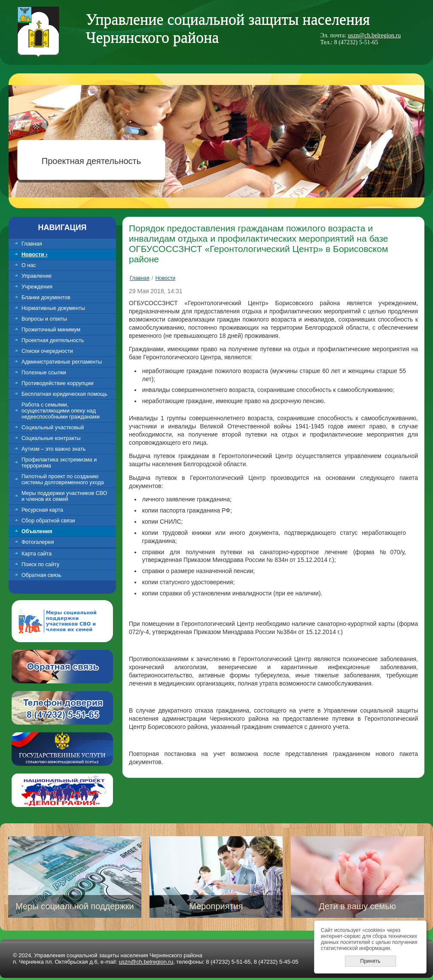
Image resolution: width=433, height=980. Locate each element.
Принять (370, 961)
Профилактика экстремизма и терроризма (59, 463)
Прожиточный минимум (51, 330)
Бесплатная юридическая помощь (64, 394)
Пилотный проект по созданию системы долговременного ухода (63, 479)
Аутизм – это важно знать (53, 449)
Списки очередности (47, 351)
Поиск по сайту (40, 564)
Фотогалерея (38, 542)
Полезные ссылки (44, 373)
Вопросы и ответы (44, 319)
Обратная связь (41, 575)
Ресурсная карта (42, 510)
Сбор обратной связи (48, 521)
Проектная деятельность (91, 161)
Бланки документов (46, 297)
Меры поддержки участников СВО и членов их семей (64, 496)
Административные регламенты (62, 362)
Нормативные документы (53, 308)
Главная (32, 244)
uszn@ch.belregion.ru (374, 35)
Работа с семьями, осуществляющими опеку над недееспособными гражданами (61, 411)
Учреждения (37, 287)
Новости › (35, 255)
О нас (29, 265)
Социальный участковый (53, 428)
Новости (165, 278)
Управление (37, 276)
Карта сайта (37, 554)
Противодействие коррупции (57, 383)
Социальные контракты (51, 438)
